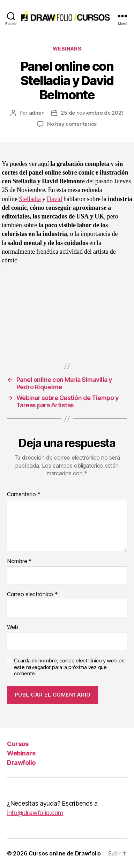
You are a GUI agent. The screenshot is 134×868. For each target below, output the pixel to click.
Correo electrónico (32, 594)
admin (37, 113)
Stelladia (30, 199)
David (54, 199)
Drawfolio (21, 763)
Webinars (67, 49)
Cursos (18, 744)
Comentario (24, 494)
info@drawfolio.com (35, 813)
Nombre (19, 561)
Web (13, 627)
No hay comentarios (72, 124)
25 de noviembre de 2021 (92, 113)
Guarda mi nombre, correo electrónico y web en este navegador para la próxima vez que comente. (69, 667)
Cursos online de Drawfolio (65, 853)
